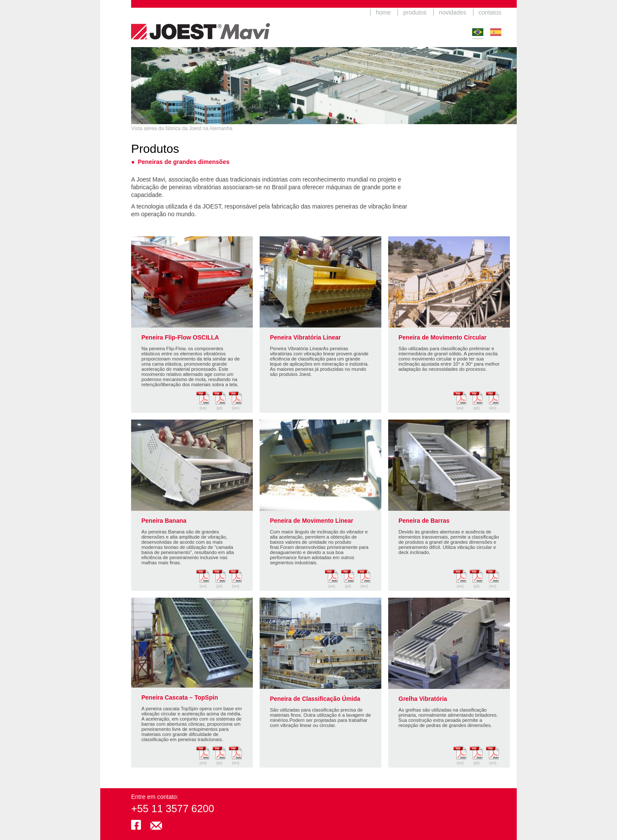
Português (478, 32)
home (383, 12)
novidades (452, 12)
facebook (136, 825)
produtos (415, 12)
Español (496, 32)
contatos (490, 12)
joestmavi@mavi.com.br (156, 825)
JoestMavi (201, 24)
